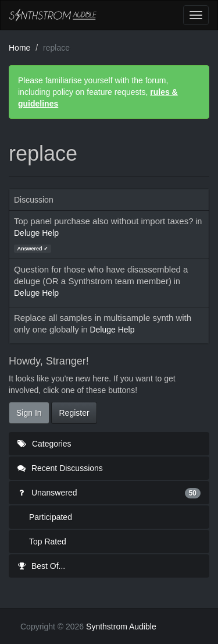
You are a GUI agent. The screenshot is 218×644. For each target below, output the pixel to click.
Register (74, 413)
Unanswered (109, 493)
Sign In (29, 413)
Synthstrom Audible (53, 15)
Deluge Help (36, 233)
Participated (51, 517)
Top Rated (48, 542)
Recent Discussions (60, 468)
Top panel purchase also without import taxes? (104, 221)
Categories (44, 444)
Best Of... (41, 566)
